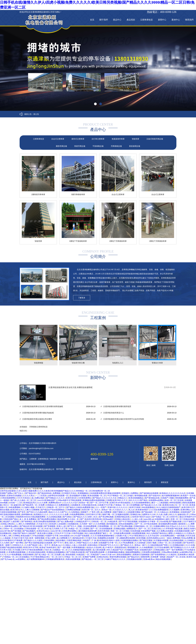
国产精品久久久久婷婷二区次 (86, 517)
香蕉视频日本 (133, 547)
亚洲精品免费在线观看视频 (94, 500)
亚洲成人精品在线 (123, 519)
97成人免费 (51, 538)
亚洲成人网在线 (8, 524)
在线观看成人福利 (162, 519)
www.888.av (149, 519)
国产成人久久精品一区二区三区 (24, 500)
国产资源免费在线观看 (96, 552)
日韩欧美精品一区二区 (143, 526)
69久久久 (173, 514)
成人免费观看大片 (64, 538)
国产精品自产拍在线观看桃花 (53, 510)
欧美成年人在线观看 (58, 524)
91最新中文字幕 (52, 536)
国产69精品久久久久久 (55, 498)
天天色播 (16, 550)
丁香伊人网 (95, 512)
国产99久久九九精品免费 (37, 512)
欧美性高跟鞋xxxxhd (156, 538)
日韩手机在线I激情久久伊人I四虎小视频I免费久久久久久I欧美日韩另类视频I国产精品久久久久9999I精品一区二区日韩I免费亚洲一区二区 (55, 491)
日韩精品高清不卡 (83, 521)
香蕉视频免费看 (182, 498)
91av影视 (164, 521)
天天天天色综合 (24, 498)
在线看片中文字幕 (106, 505)
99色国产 (87, 540)
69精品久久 (123, 498)
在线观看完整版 (134, 512)
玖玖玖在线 (191, 536)
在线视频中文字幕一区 (108, 543)
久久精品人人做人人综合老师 (75, 545)
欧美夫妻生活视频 (45, 533)
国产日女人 (19, 493)
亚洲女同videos (43, 531)
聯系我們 (148, 482)
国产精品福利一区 (149, 512)
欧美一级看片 (6, 545)
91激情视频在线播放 (130, 540)
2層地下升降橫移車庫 (118, 241)
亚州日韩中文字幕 (94, 514)
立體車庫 (33, 459)
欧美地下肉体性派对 (48, 547)
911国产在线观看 (82, 536)
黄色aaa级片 (26, 536)
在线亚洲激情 (28, 555)
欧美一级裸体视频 (37, 538)
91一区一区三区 (182, 505)
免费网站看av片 (55, 503)
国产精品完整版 (146, 540)
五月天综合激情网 (162, 547)
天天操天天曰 (43, 524)
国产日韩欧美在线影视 (76, 552)
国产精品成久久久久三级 (151, 505)
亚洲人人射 (62, 526)
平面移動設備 (98, 146)
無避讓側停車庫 (118, 139)
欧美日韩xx (15, 510)
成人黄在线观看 (99, 550)
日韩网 (109, 500)
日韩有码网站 (49, 540)
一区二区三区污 (57, 557)
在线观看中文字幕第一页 (149, 521)
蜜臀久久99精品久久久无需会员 (182, 533)
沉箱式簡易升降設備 (155, 139)
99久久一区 (8, 505)
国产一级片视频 (64, 547)
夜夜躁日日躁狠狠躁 (142, 555)
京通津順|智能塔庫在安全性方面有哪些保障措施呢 (43, 406)
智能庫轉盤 (39, 363)
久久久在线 (190, 545)
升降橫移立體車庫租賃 (38, 427)
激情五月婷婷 (190, 529)
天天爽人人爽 (6, 536)
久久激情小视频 (28, 507)
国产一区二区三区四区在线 (150, 529)
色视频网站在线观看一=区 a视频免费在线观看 (117, 538)
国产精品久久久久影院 (33, 540)
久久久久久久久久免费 (60, 514)
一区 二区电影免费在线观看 (120, 533)
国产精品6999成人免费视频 (49, 493)
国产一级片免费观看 (175, 550)
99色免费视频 (15, 507)
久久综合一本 (73, 519)
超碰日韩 (18, 505)
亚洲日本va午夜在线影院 (120, 503)
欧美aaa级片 (109, 519)
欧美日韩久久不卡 (120, 500)
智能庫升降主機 (78, 363)
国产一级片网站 (17, 543)
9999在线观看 (175, 503)
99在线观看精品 (149, 507)
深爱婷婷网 (145, 557)
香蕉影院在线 (121, 547)
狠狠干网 (106, 514)
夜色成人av (57, 545)
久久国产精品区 (32, 545)
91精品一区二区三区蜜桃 (79, 529)
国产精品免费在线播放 (47, 519)
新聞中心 (162, 20)
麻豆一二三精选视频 (160, 503)
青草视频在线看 (141, 496)
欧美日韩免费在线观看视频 (45, 521)
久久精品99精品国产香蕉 (158, 545)
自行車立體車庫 (98, 139)
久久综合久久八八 (120, 510)
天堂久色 (48, 550)
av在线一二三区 (16, 503)
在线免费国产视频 (148, 531)
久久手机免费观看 (126, 543)
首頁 (92, 20)
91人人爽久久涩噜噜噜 (30, 510)
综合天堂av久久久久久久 (176, 526)
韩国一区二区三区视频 (120, 531)
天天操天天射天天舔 (20, 538)
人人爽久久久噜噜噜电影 (26, 524)
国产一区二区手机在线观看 (146, 524)
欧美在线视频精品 (136, 498)
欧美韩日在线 (169, 505)
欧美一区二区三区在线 (174, 500)
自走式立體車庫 (58, 139)
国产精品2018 (133, 557)
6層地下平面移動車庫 (78, 241)
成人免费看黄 (106, 512)
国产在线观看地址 (159, 555)
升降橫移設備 (116, 146)
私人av (132, 510)
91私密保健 (135, 531)
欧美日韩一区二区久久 (92, 510)
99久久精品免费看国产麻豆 (96, 533)
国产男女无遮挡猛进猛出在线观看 (39, 543)
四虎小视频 (152, 543)
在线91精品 (93, 545)
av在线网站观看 (168, 536)
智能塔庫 (136, 139)
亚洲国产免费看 (89, 557)
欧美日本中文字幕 (31, 547)
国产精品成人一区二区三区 (93, 559)
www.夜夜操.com (67, 536)
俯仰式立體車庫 (78, 139)
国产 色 (83, 519)
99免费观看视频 (139, 533)
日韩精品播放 (160, 550)
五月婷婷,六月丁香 (60, 529)
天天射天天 (41, 507)
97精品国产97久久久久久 (109, 545)
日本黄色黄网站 (85, 498)
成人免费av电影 (38, 498)
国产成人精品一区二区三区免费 (48, 555)
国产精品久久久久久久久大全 (105, 498)
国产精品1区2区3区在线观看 (31, 526)
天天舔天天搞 (91, 538)
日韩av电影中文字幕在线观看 (70, 500)
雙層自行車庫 (157, 363)
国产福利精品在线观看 (149, 493)
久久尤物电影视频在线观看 (80, 550)
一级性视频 (180, 536)
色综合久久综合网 (94, 547)
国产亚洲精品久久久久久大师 (183, 547)
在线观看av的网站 (156, 500)
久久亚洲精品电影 (177, 545)
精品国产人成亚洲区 (12, 521)
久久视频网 (175, 510)
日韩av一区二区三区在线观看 (170, 543)
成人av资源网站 (19, 559)
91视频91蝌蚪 (159, 526)
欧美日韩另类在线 (95, 519)
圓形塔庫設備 (61, 146)
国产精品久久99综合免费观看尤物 (80, 507)
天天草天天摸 (6, 550)
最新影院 (182, 524)
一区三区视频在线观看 (120, 514)
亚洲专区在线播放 (15, 496)
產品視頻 (131, 20)
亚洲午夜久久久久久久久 (118, 507)
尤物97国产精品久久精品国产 (25, 533)
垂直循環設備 (135, 146)
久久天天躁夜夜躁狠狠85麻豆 (103, 536)
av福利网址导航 (186, 552)
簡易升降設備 (80, 146)
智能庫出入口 (118, 363)
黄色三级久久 (70, 543)
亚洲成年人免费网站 (130, 493)
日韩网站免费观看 (74, 510)
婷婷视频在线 (27, 514)
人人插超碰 (6, 538)
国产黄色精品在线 (152, 498)
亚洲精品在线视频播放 (56, 552)
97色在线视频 (38, 536)
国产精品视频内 (29, 531)
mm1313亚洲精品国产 (47, 500)
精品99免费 (62, 519)
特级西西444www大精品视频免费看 (31, 517)
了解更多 (82, 298)
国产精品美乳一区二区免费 (34, 505)
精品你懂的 (61, 540)
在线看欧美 (76, 505)
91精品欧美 (113, 521)
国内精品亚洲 (78, 538)
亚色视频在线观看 (135, 559)
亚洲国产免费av (7, 493)
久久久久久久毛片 (71, 503)
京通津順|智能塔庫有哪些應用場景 (117, 406)
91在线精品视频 (177, 540)
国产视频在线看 (175, 521)
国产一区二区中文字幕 (100, 503)
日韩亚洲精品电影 (74, 540)
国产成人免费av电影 (66, 521)
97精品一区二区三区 (73, 557)
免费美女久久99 (149, 514)
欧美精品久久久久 (42, 514)
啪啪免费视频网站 (133, 552)
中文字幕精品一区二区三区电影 (120, 496)
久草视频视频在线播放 (115, 552)
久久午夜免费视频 (14, 555)
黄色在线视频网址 (127, 524)
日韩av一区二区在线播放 (14, 529)
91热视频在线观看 (183, 531)
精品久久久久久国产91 (58, 512)
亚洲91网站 (185, 510)
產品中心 (117, 20)
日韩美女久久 (18, 545)
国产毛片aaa (6, 559)
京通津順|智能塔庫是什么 (114, 413)
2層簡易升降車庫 (38, 194)
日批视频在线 (73, 524)
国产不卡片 (59, 543)
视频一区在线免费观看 (87, 526)
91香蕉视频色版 (79, 547)
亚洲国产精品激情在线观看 (11, 547)
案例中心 (176, 20)
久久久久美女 (29, 496)
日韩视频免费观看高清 (55, 559)
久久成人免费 (162, 514)
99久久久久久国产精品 (138, 500)
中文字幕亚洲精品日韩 (40, 557)
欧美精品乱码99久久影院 (110, 540)
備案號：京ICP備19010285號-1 (32, 464)
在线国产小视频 (168, 498)
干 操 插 (95, 540)
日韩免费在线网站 (70, 531)
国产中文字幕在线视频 (128, 521)
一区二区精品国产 (93, 555)
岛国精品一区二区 (61, 550)
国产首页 (22, 512)
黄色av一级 (107, 510)
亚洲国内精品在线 (122, 517)
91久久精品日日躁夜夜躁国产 (169, 507)
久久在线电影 (140, 543)
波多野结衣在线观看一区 (58, 496)
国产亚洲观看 (50, 526)
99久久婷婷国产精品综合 (157, 533)
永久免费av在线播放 (165, 531)
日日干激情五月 (190, 521)
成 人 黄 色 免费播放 (28, 519)
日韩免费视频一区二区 (107, 526)
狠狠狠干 (85, 512)
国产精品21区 (31, 493)
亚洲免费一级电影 (158, 557)
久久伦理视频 (100, 524)
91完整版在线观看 (161, 540)
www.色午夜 (5, 531)
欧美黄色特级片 (143, 510)
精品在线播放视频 (163, 559)
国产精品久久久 (127, 545)
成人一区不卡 (45, 545)
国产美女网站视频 (106, 517)
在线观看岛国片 (146, 550)
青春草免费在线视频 (118, 557)
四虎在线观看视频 (73, 559)
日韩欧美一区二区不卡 (56, 507)
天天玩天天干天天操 (63, 533)
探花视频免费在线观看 (168, 524)
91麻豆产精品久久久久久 (116, 559)
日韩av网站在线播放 (170, 552)
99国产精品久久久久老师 (87, 543)
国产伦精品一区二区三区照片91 (165, 517)
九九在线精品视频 (54, 517)
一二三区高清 (41, 496)
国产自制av (68, 517)
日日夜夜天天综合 (69, 493)
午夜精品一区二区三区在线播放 (16, 557)
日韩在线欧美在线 (89, 505)
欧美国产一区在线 (188, 496)
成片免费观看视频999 (171, 496)
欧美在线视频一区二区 (97, 496)
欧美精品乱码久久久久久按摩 (36, 503)
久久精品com (163, 512)
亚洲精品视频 (120, 529)
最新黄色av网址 (12, 526)
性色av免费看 (187, 538)
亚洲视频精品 (83, 493)
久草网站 (16, 536)
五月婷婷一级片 (87, 524)
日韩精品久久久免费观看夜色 (58, 505)
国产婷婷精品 (27, 521)
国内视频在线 (112, 524)
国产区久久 (72, 526)
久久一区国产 (101, 507)
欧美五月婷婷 (135, 507)
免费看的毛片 (132, 529)
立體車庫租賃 (146, 20)
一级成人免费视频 (173, 538)
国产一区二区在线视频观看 (102, 529)
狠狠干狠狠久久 (120, 512)
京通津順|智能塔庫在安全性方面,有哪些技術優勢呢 (70, 387)
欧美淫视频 (141, 538)
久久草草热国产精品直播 (173, 529)
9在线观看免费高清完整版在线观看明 (106, 493)
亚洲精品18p (136, 514)
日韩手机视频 (78, 533)
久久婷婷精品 (74, 512)
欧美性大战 (191, 557)
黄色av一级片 (141, 545)
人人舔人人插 (137, 519)
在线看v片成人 (122, 536)
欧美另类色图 (104, 531)
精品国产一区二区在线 (176, 557)
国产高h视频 (16, 531)
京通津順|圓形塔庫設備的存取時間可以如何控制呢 (124, 419)
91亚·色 (48, 529)
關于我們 (104, 20)
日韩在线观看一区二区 (34, 529)
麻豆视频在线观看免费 (88, 531)
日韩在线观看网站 (9, 498)
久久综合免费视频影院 (160, 510)
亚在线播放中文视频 (78, 496)
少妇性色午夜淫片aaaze (141, 517)
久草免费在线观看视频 (16, 552)
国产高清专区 (189, 543)
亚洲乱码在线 (103, 557)
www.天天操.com (109, 555)
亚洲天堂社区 (72, 498)
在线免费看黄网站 (78, 514)
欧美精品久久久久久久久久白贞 (173, 493)
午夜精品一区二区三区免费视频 (127, 505)
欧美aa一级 (84, 503)
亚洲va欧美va (149, 559)
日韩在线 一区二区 (99, 521)
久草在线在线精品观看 (36, 552)
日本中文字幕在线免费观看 (32, 550)
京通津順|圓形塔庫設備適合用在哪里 (37, 419)
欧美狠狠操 (175, 512)
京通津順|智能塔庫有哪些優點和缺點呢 (38, 413)
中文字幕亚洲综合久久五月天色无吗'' (145, 536)
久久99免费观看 (147, 547)
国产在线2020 (155, 496)
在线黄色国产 (186, 512)
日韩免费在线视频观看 (151, 552)
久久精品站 (172, 555)
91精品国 (80, 555)
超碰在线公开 (183, 514)
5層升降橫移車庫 (78, 194)
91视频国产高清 (132, 550)
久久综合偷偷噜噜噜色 (141, 503)
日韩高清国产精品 (11, 519)
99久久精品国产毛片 (115, 550)
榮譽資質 (165, 482)
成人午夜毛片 (108, 547)
